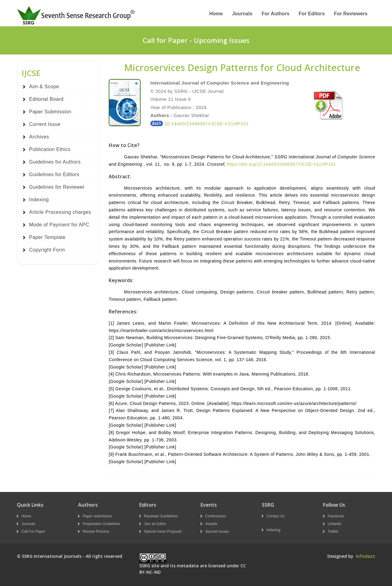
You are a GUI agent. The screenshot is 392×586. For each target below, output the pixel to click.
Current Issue (45, 124)
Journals (242, 14)
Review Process (96, 531)
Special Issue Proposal (163, 531)
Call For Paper (33, 531)
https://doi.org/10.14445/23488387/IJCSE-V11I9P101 (281, 164)
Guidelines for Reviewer (57, 187)
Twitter (333, 531)
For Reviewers (351, 14)
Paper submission (97, 516)
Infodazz (366, 556)
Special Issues (217, 531)
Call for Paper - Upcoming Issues (196, 40)
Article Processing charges (60, 212)
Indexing (39, 200)
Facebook (336, 516)
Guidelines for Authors (55, 162)
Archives (39, 137)
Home (216, 14)
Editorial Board (46, 99)
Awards (211, 524)
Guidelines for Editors (54, 174)
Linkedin (335, 524)
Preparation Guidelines (101, 524)
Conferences (216, 516)
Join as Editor (155, 524)
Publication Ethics (50, 149)
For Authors (275, 14)
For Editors (312, 14)
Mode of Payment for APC (59, 225)
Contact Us (275, 516)
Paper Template (47, 237)
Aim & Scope (44, 87)
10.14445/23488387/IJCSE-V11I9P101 (200, 124)
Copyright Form (47, 250)
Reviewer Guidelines (161, 516)
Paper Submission (50, 112)
